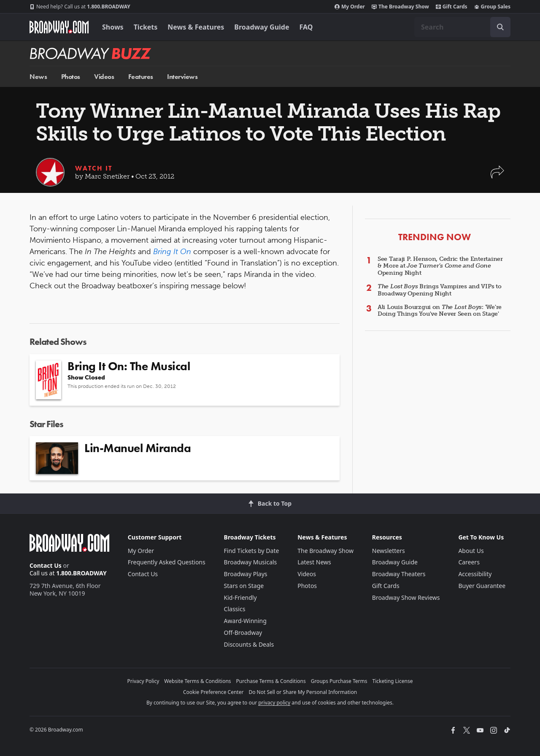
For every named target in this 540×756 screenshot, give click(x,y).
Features (141, 77)
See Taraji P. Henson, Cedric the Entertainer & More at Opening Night (440, 266)
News (38, 77)
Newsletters (389, 551)
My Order (350, 7)
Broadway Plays (246, 574)
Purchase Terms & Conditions (271, 681)
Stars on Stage (244, 586)
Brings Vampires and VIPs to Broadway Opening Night (440, 290)
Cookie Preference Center (213, 692)
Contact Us (46, 565)
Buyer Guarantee (482, 586)
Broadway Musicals (251, 562)
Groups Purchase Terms (339, 681)
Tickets (146, 27)
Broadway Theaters (399, 574)
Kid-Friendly (240, 597)
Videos (104, 77)
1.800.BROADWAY (80, 7)
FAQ (306, 27)
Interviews (182, 77)
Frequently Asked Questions (167, 562)
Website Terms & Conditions (197, 681)
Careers (469, 562)
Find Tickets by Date (252, 551)
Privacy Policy (143, 681)
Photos (71, 77)
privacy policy (274, 703)
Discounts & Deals (249, 644)
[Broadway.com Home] (59, 27)
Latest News (314, 562)
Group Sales (492, 7)
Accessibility (475, 574)
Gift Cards (452, 7)
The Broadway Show (400, 7)
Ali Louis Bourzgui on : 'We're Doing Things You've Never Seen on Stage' (440, 311)
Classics (235, 609)
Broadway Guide (262, 27)
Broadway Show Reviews (406, 597)
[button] (497, 176)
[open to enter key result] (500, 27)
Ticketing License (393, 681)
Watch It (94, 168)
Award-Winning (245, 621)
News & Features (196, 27)
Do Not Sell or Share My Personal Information (303, 692)
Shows (113, 27)
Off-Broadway (243, 633)
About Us (471, 551)
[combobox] (462, 27)
